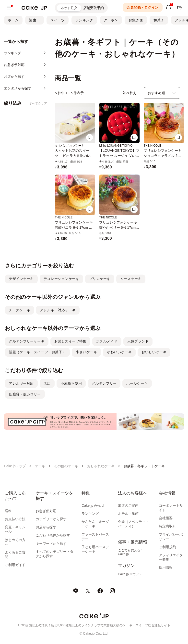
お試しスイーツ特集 (70, 341)
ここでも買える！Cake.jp (131, 552)
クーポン (111, 20)
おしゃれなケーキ (101, 466)
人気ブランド (138, 341)
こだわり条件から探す (53, 535)
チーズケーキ (19, 310)
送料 (8, 511)
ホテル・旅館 (128, 514)
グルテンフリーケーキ (27, 341)
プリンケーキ (100, 279)
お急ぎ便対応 (46, 511)
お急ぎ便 (136, 20)
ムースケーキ (131, 279)
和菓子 (159, 20)
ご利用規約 (167, 547)
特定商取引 (167, 526)
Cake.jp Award (93, 505)
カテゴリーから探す (51, 519)
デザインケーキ (21, 279)
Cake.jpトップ (15, 466)
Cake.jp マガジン (130, 574)
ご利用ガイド (15, 565)
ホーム (13, 20)
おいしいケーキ (154, 352)
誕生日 (35, 20)
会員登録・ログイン (143, 7)
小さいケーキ (86, 352)
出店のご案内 (128, 505)
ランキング (84, 20)
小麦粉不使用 (71, 383)
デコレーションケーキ (61, 279)
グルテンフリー (104, 383)
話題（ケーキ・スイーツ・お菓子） (37, 352)
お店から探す (46, 527)
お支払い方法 (15, 519)
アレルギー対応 (21, 383)
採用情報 (166, 568)
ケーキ (40, 466)
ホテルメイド (107, 341)
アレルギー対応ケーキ (58, 310)
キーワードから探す (51, 543)
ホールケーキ (137, 383)
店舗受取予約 (94, 8)
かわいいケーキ (119, 352)
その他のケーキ (66, 466)
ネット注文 (69, 8)
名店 (47, 383)
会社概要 (166, 518)
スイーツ (58, 20)
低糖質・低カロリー (25, 394)
